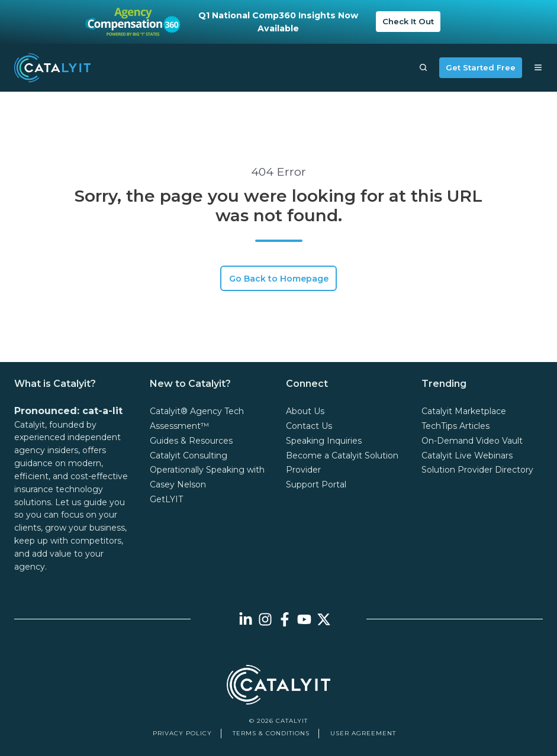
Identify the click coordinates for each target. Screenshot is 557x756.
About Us (305, 411)
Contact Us (309, 426)
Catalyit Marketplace (464, 411)
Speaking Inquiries (324, 441)
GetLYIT (166, 499)
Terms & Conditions (271, 733)
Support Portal (316, 484)
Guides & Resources (191, 441)
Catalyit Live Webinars (467, 455)
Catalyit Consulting (189, 455)
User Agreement (363, 733)
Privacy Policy (182, 733)
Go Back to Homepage (279, 279)
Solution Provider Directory (477, 470)
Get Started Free (481, 67)
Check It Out (408, 21)
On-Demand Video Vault (472, 441)
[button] (423, 67)
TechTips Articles (455, 426)
